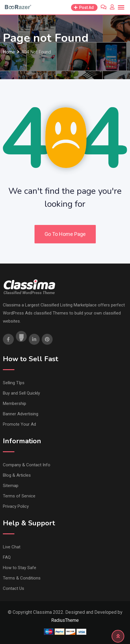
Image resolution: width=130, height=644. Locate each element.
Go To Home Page (65, 234)
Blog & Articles (17, 475)
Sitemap (11, 486)
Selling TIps (14, 383)
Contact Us (14, 588)
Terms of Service (19, 496)
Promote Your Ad (19, 424)
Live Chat (12, 547)
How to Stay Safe (20, 568)
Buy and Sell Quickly (21, 393)
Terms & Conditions (22, 578)
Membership (15, 404)
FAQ (7, 557)
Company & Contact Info (27, 465)
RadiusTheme (65, 620)
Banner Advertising (21, 414)
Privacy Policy (16, 506)
